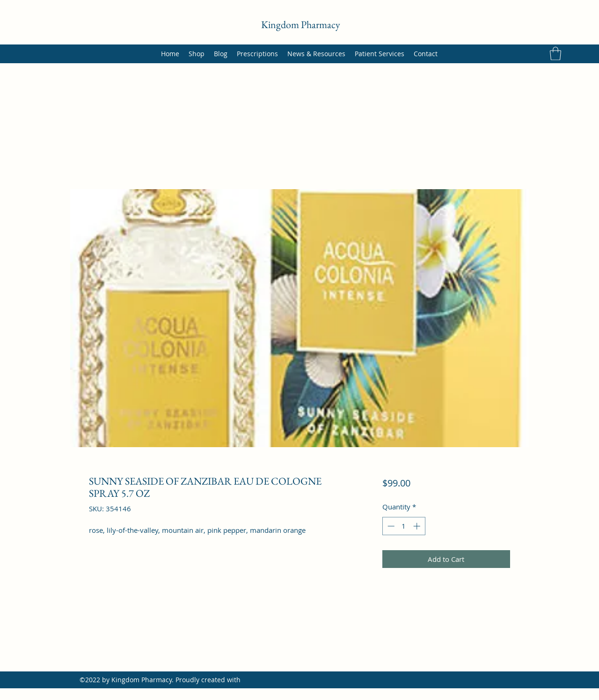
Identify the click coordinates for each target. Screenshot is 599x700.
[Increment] (418, 526)
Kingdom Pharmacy (301, 25)
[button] (555, 54)
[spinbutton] (404, 526)
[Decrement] (390, 526)
